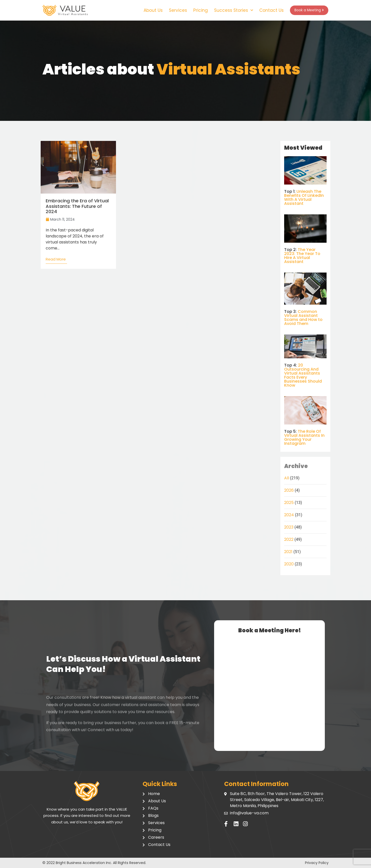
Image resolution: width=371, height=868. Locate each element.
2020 (289, 564)
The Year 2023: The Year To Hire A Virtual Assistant (302, 256)
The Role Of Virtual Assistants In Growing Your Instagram (304, 437)
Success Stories (227, 10)
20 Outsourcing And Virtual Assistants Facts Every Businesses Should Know (303, 375)
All (287, 478)
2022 (289, 539)
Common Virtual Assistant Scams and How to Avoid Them (303, 318)
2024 (289, 515)
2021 (288, 552)
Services (172, 10)
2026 (289, 490)
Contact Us (265, 10)
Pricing (194, 10)
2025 (289, 503)
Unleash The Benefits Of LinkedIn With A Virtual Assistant (304, 197)
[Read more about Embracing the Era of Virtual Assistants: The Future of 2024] (56, 261)
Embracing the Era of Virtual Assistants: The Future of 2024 (77, 206)
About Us (147, 10)
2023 (289, 527)
